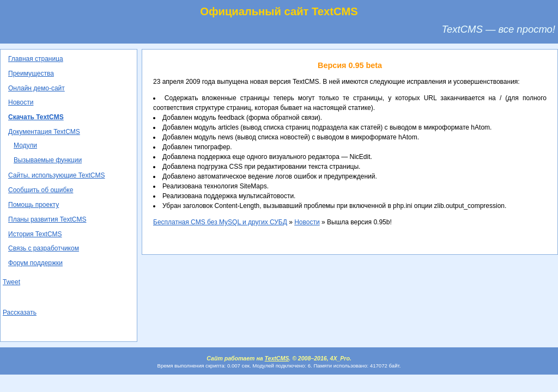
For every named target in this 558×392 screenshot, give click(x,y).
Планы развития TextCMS (47, 219)
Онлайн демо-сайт (37, 88)
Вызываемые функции (48, 160)
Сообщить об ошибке (41, 190)
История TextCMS (35, 234)
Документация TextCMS (44, 132)
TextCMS (277, 358)
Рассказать (20, 313)
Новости (21, 102)
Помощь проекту (34, 205)
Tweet (11, 282)
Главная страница (36, 59)
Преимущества (31, 73)
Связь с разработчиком (44, 248)
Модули (25, 145)
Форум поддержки (35, 263)
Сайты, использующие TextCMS (56, 175)
